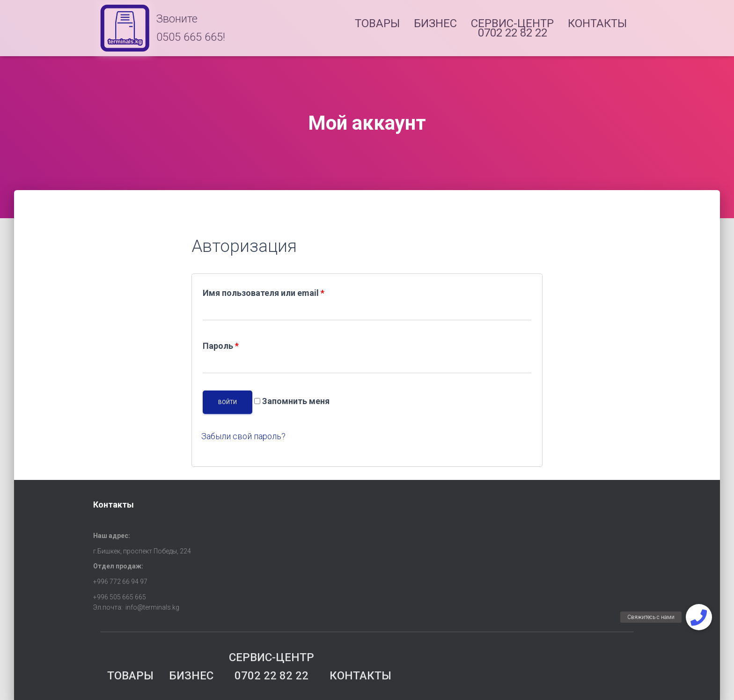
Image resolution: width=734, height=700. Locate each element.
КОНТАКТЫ (597, 23)
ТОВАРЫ (377, 23)
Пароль (221, 346)
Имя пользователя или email (264, 293)
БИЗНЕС (435, 23)
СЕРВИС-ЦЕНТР (512, 28)
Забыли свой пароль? (243, 436)
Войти (228, 402)
